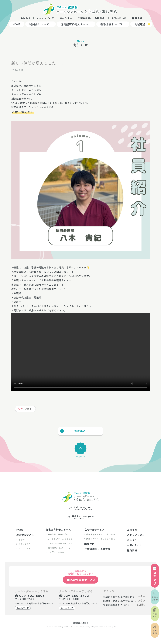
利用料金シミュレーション (60, 548)
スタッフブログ (45, 18)
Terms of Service (105, 627)
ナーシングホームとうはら (60, 539)
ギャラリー (66, 18)
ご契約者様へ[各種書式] (98, 549)
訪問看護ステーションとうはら (101, 534)
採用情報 (137, 18)
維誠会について (39, 24)
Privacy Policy (90, 627)
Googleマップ (23, 608)
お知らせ (26, 18)
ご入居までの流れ (56, 552)
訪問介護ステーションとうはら (101, 539)
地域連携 (140, 24)
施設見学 (155, 578)
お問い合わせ (119, 18)
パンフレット (25, 549)
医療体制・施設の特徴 (58, 534)
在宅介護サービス (112, 24)
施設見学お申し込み (83, 580)
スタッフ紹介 (25, 544)
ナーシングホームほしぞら (60, 543)
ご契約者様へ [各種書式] (92, 18)
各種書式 (155, 615)
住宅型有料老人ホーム (75, 24)
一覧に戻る (79, 431)
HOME (17, 24)
